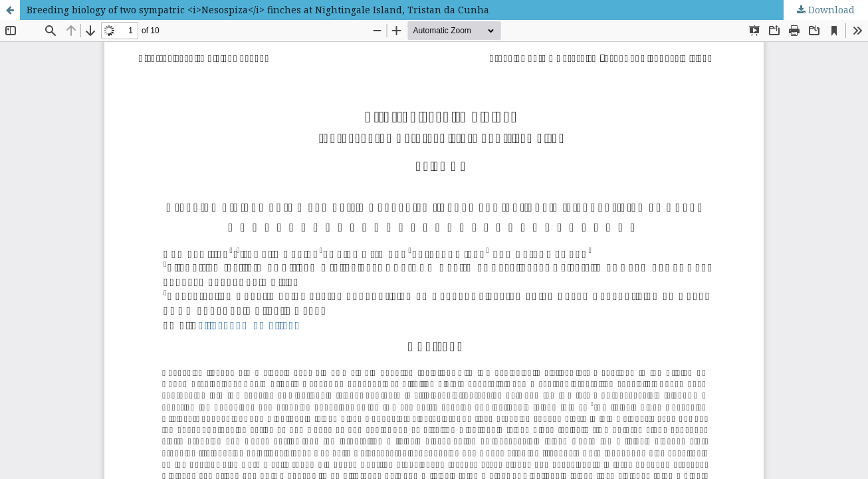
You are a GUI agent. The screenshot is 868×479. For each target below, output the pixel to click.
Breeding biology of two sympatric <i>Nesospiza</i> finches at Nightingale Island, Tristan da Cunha (258, 10)
